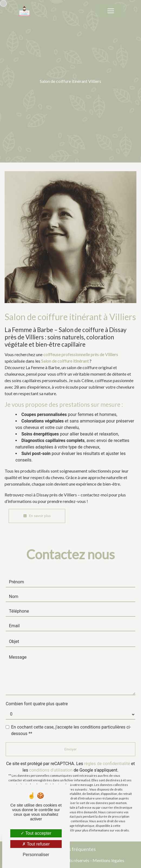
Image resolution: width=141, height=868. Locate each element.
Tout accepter (36, 833)
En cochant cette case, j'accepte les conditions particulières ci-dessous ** (71, 730)
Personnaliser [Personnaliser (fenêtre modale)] (36, 855)
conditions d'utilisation (51, 770)
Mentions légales (108, 860)
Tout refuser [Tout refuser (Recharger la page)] (36, 844)
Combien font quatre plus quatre (37, 704)
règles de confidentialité (107, 764)
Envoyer (70, 749)
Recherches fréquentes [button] (71, 849)
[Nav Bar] (111, 11)
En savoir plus (37, 516)
